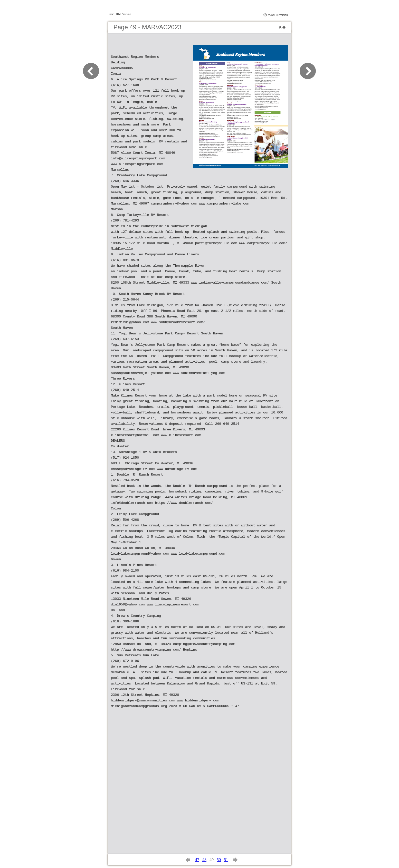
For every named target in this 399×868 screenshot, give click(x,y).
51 (226, 860)
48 (204, 860)
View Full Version (278, 15)
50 (219, 860)
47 (197, 860)
